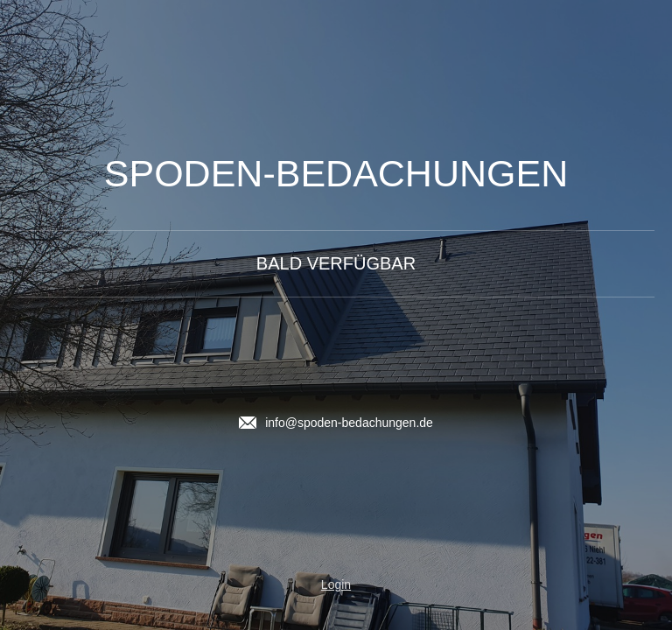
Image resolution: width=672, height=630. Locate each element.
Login (336, 584)
